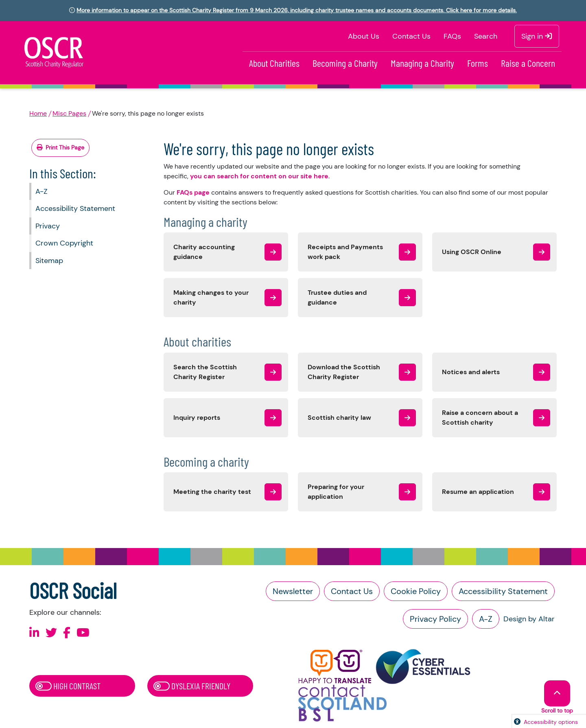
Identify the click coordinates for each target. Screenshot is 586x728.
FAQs (452, 36)
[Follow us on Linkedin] (34, 633)
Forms (478, 63)
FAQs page (193, 192)
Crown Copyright (64, 243)
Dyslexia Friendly (192, 686)
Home (38, 113)
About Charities (274, 63)
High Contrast (68, 686)
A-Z (42, 191)
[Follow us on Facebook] (67, 633)
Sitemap (49, 261)
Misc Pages (69, 113)
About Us (364, 36)
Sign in (537, 36)
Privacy (48, 226)
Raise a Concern (528, 63)
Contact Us (411, 36)
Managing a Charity (422, 63)
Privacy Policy (435, 619)
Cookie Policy (416, 591)
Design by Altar (529, 619)
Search (486, 36)
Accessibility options (551, 722)
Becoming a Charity (345, 63)
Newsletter (293, 591)
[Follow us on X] (51, 633)
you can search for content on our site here (259, 176)
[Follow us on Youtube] (83, 633)
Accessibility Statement (75, 208)
